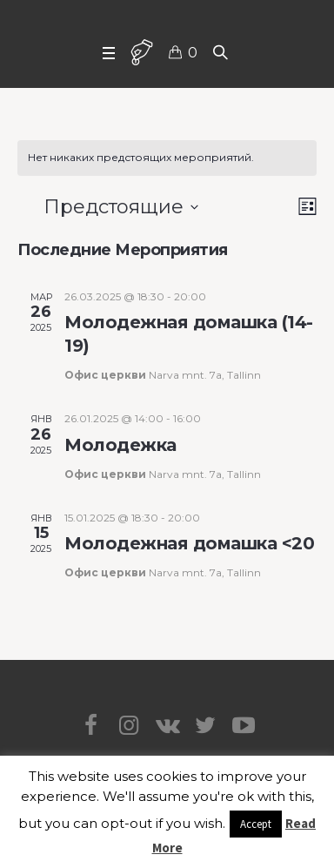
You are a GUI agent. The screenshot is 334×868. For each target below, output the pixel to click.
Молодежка (120, 445)
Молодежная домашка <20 (189, 543)
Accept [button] (256, 824)
